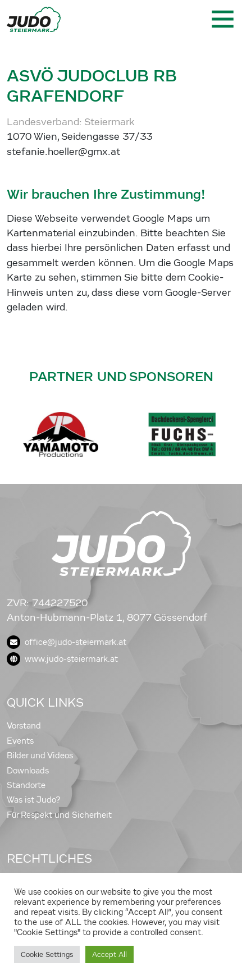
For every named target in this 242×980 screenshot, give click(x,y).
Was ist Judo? (34, 800)
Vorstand (24, 726)
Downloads (28, 771)
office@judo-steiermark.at (67, 642)
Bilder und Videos (40, 755)
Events (20, 741)
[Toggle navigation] (222, 19)
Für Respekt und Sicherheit (59, 815)
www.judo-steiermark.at (62, 659)
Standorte (26, 785)
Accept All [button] (109, 954)
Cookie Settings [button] (47, 954)
